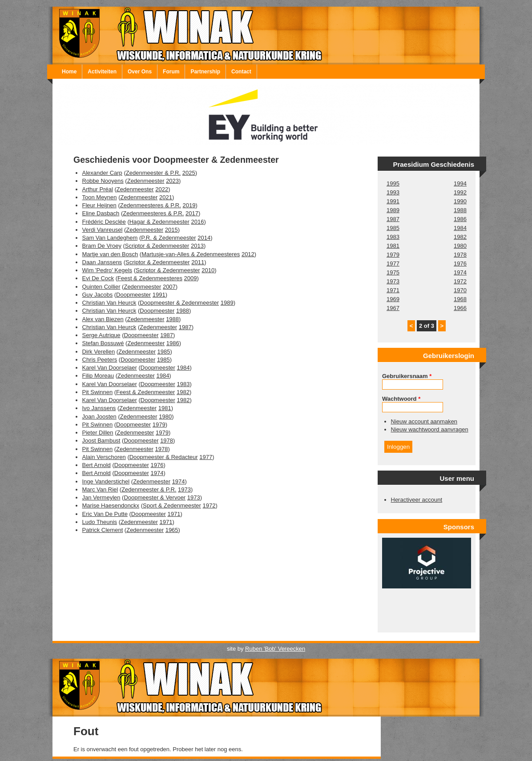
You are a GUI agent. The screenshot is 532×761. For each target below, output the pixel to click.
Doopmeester (133, 295)
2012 (248, 254)
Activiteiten (102, 72)
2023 (172, 181)
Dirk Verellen (99, 352)
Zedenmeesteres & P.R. (151, 205)
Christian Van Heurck (109, 303)
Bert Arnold (97, 465)
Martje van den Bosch (110, 254)
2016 (197, 222)
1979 (159, 425)
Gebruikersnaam (407, 376)
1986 (173, 343)
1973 (184, 489)
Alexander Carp (102, 173)
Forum (171, 72)
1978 (167, 441)
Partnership (205, 72)
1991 (159, 295)
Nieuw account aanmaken (424, 421)
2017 (192, 213)
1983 (183, 384)
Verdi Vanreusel (103, 230)
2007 (169, 287)
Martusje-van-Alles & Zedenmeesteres (191, 254)
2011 (198, 262)
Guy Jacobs (98, 295)
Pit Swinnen (98, 392)
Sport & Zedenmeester (172, 505)
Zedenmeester (146, 181)
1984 (183, 368)
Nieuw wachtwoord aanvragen (430, 429)
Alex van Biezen (103, 319)
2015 (171, 230)
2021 (166, 197)
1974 (157, 473)
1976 (157, 465)
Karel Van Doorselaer (110, 368)
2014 (204, 238)
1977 (206, 457)
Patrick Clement (103, 530)
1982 (183, 392)
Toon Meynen (100, 197)
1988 (183, 311)
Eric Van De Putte (105, 514)
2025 (189, 173)
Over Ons (140, 72)
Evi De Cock (98, 278)
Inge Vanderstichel (106, 481)
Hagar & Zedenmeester (159, 222)
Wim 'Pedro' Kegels (107, 270)
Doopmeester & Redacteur (164, 457)
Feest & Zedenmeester (145, 392)
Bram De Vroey (102, 246)
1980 (165, 417)
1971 (174, 514)
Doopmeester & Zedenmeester (179, 303)
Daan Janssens (102, 262)
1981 (165, 408)
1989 (227, 303)
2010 (208, 270)
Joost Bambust (101, 441)
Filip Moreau (98, 376)
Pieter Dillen (98, 433)
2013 (197, 246)
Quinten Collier (101, 287)
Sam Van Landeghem (110, 238)
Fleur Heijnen (99, 205)
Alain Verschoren (104, 457)
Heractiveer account (417, 500)
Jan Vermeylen (101, 497)
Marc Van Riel (100, 489)
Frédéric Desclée (104, 222)
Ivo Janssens (99, 408)
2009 (191, 278)
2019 (189, 205)
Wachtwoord (401, 399)
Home (69, 72)
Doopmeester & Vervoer (155, 497)
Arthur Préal (98, 189)
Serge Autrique (101, 335)
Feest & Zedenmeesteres (150, 278)
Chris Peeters (100, 360)
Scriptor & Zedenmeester (157, 246)
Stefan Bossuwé (103, 343)
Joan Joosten (99, 417)
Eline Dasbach (101, 213)
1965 (172, 530)
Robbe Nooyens (103, 181)
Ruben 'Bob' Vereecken (275, 649)
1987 (185, 327)
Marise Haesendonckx (111, 505)
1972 (209, 505)
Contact (241, 72)
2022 (162, 189)
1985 (164, 352)
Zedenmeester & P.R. (153, 173)
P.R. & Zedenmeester (168, 238)
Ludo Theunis (100, 522)
